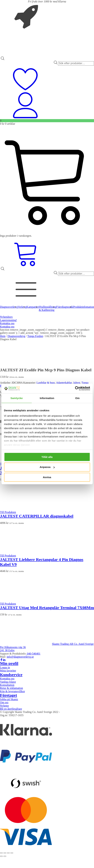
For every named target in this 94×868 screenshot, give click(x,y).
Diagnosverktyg (16, 336)
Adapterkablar (64, 383)
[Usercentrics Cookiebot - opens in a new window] (75, 388)
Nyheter (5, 706)
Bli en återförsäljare (11, 709)
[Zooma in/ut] (1, 853)
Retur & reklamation (11, 688)
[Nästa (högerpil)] (5, 856)
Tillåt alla (47, 457)
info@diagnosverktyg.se (20, 657)
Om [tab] (77, 398)
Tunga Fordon (35, 336)
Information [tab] (47, 398)
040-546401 (33, 654)
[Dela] (8, 853)
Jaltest (77, 383)
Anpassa (47, 467)
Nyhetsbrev (6, 317)
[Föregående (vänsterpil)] (1, 856)
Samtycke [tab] (17, 398)
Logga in (5, 667)
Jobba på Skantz (9, 699)
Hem (3, 336)
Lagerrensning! (8, 320)
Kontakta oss (7, 323)
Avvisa (47, 477)
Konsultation (7, 685)
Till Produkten (8, 512)
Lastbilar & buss (46, 383)
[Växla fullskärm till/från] (5, 853)
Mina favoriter (8, 671)
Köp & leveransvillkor (12, 691)
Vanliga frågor (8, 682)
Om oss (4, 702)
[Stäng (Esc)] (12, 853)
